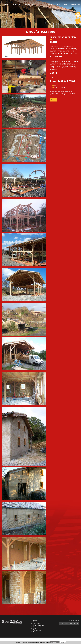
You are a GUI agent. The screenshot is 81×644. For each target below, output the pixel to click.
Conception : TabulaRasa (69, 623)
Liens (35, 629)
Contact (36, 632)
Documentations (38, 627)
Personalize (63, 642)
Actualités (37, 624)
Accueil (36, 620)
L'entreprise (37, 622)
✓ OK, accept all (55, 642)
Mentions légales (74, 620)
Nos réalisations (39, 625)
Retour (53, 100)
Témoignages (38, 630)
